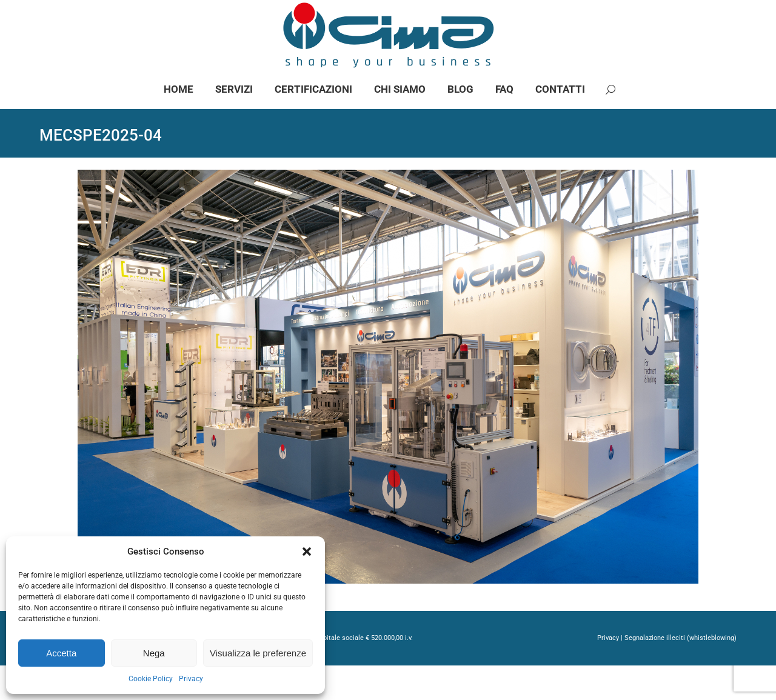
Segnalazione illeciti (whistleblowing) (681, 672)
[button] (307, 552)
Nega (154, 653)
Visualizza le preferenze (258, 653)
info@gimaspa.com (174, 17)
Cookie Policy (151, 679)
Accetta (61, 653)
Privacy (191, 679)
